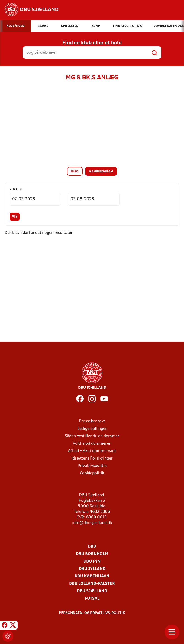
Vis (15, 217)
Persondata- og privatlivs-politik (92, 613)
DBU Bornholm (92, 554)
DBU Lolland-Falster (92, 584)
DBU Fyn (92, 561)
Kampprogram (101, 172)
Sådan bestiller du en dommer (92, 436)
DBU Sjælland (92, 591)
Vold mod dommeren (92, 444)
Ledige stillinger (92, 429)
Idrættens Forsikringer (92, 458)
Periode (16, 189)
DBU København (92, 576)
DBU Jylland (92, 569)
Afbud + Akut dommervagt (92, 451)
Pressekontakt (92, 421)
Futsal (92, 599)
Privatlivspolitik (92, 466)
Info (75, 172)
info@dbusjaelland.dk (92, 523)
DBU (92, 547)
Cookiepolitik (92, 473)
